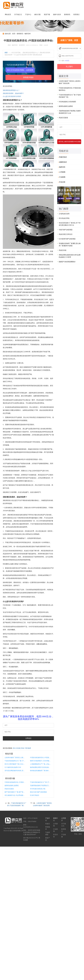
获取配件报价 (28, 77)
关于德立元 (18, 15)
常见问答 (62, 182)
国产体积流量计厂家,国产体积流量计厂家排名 (15, 792)
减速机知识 (63, 162)
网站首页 (8, 15)
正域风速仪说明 (64, 214)
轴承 (29, 748)
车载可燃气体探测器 (66, 230)
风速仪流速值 (9, 789)
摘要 (6, 53)
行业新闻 (62, 177)
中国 (26, 748)
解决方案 (38, 15)
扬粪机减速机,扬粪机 (12, 786)
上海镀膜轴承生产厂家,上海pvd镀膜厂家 (41, 764)
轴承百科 (28, 34)
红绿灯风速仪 (35, 795)
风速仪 (48, 824)
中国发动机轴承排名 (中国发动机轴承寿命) (41, 758)
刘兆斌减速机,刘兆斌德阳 (67, 102)
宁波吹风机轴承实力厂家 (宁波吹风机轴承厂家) (15, 761)
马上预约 (69, 67)
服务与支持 (57, 15)
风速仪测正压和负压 (66, 234)
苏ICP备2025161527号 (31, 838)
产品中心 (28, 15)
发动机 (18, 748)
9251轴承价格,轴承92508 (13, 767)
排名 (14, 748)
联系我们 (76, 15)
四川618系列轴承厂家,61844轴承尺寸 (15, 764)
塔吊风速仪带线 (64, 218)
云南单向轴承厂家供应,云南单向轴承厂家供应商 (15, 758)
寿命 (23, 748)
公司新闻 (62, 172)
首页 (14, 34)
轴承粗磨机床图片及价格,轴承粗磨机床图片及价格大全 (41, 767)
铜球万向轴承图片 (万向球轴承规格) (41, 761)
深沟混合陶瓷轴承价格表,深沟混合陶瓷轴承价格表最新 (15, 771)
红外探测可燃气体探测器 (67, 239)
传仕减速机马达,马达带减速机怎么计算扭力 (15, 795)
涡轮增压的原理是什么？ (11, 90)
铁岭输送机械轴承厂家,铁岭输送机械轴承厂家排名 (41, 771)
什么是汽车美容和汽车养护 (12, 96)
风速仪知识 (63, 157)
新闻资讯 (67, 15)
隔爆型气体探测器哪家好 (67, 262)
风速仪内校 (63, 250)
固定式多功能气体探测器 (38, 792)
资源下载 (47, 15)
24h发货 (67, 61)
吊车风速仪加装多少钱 (38, 789)
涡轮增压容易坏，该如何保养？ (13, 93)
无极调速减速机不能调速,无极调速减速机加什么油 (41, 786)
